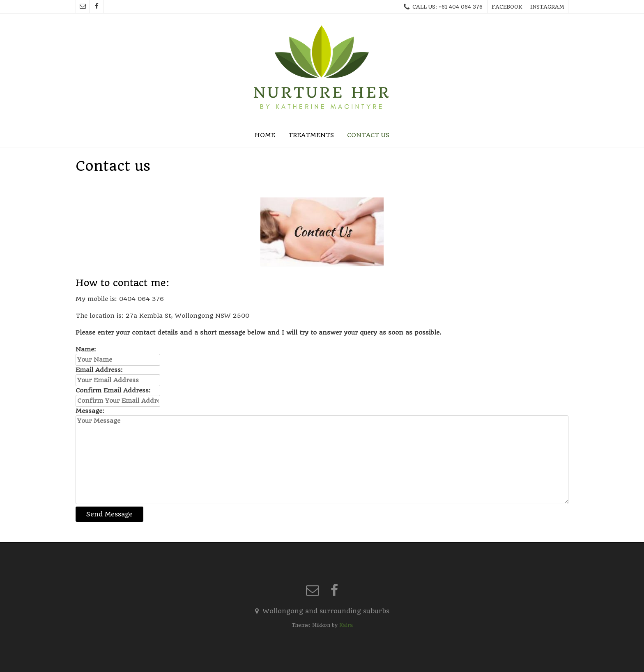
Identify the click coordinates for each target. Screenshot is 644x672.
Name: (86, 349)
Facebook (507, 7)
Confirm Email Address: (113, 390)
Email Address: (99, 370)
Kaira (346, 625)
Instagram (547, 7)
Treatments (311, 135)
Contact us (368, 135)
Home (265, 135)
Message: (90, 411)
